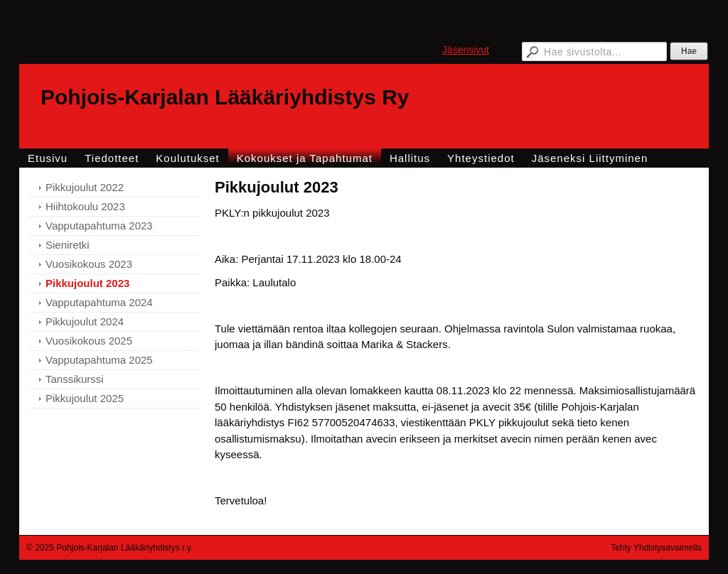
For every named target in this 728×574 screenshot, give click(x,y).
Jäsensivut (466, 50)
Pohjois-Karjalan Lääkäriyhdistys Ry (225, 97)
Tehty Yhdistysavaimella (656, 548)
